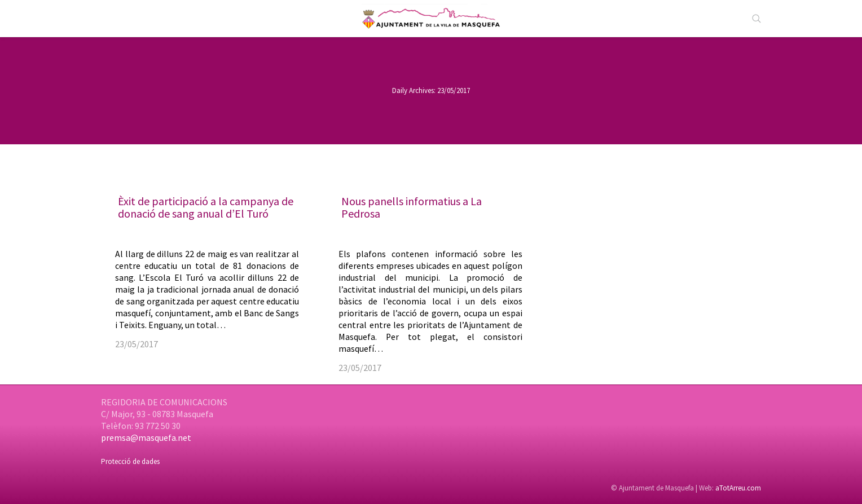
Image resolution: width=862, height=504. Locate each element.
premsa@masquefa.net (146, 437)
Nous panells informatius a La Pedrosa (412, 207)
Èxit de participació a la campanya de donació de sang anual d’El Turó (206, 207)
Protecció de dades (130, 461)
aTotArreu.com (738, 488)
